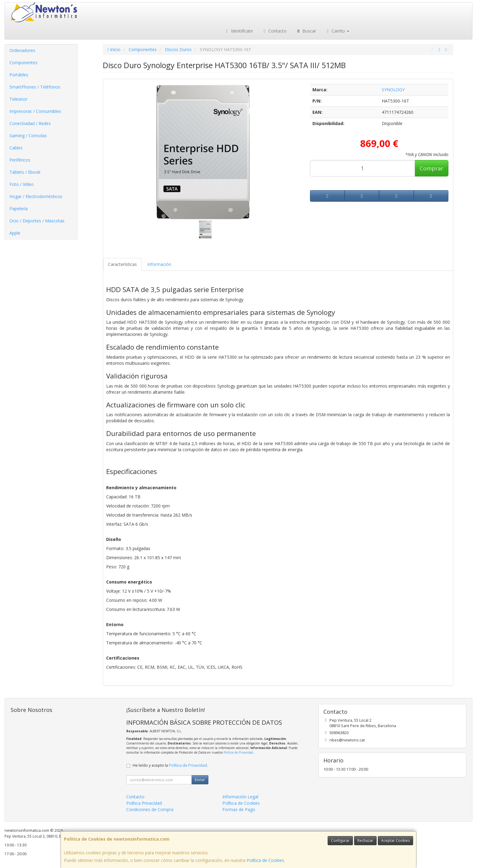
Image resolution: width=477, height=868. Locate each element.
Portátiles (19, 75)
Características (122, 264)
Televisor (18, 99)
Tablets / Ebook (25, 172)
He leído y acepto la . (170, 765)
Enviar (200, 780)
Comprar (432, 168)
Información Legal (240, 797)
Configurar (340, 840)
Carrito (337, 31)
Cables (16, 148)
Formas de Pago (239, 809)
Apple (15, 233)
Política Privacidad (144, 803)
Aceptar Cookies (395, 840)
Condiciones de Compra (150, 809)
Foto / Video (22, 184)
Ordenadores (22, 50)
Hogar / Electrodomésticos (36, 196)
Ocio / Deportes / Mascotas (37, 221)
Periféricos (20, 160)
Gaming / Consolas (28, 136)
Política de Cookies (265, 860)
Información (159, 264)
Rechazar (365, 840)
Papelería (19, 209)
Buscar (306, 31)
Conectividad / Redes (30, 123)
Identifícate (238, 31)
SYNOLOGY (393, 90)
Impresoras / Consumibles (35, 111)
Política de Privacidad (238, 752)
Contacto (274, 31)
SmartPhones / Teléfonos (35, 87)
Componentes (23, 63)
